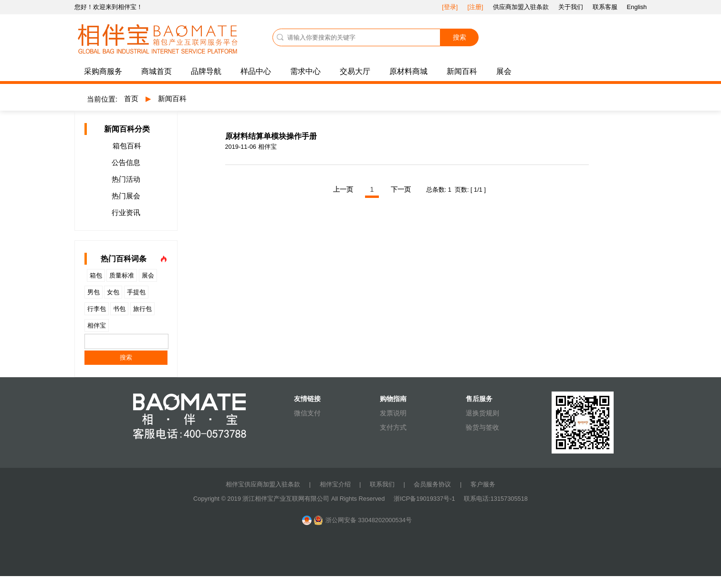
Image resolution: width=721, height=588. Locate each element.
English (637, 7)
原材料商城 (408, 71)
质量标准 (122, 275)
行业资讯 (126, 212)
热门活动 (126, 179)
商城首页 (157, 71)
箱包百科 (127, 146)
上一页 (343, 189)
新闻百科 (462, 71)
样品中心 (256, 71)
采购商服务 (103, 71)
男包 (94, 292)
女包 (113, 292)
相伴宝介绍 (335, 484)
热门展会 (126, 196)
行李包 (97, 309)
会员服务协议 (432, 484)
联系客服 (605, 7)
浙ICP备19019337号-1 (425, 499)
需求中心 (305, 71)
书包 (119, 309)
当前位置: (102, 99)
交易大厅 (355, 71)
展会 (504, 71)
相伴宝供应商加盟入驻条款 (263, 484)
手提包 (136, 292)
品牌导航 (206, 71)
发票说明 (393, 413)
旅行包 (142, 309)
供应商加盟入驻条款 (521, 7)
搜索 (460, 37)
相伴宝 (97, 325)
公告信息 (126, 162)
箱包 (96, 275)
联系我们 (382, 484)
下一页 (401, 189)
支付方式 (393, 427)
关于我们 (571, 7)
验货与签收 (482, 427)
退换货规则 (482, 413)
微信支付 (307, 413)
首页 (131, 98)
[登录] (450, 7)
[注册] (475, 7)
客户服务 (483, 484)
